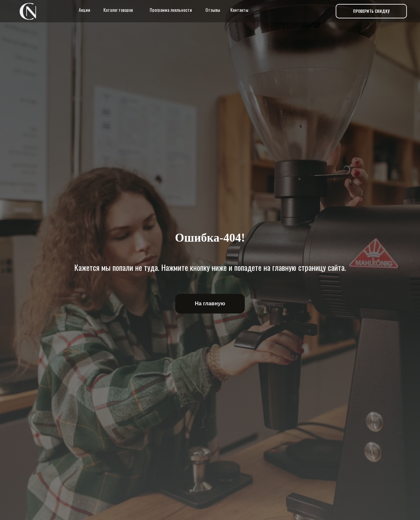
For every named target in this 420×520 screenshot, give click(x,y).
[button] (371, 11)
